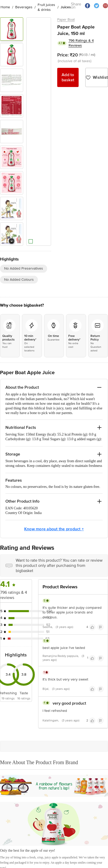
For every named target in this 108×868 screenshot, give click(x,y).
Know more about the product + (54, 529)
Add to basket (68, 77)
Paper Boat (66, 20)
